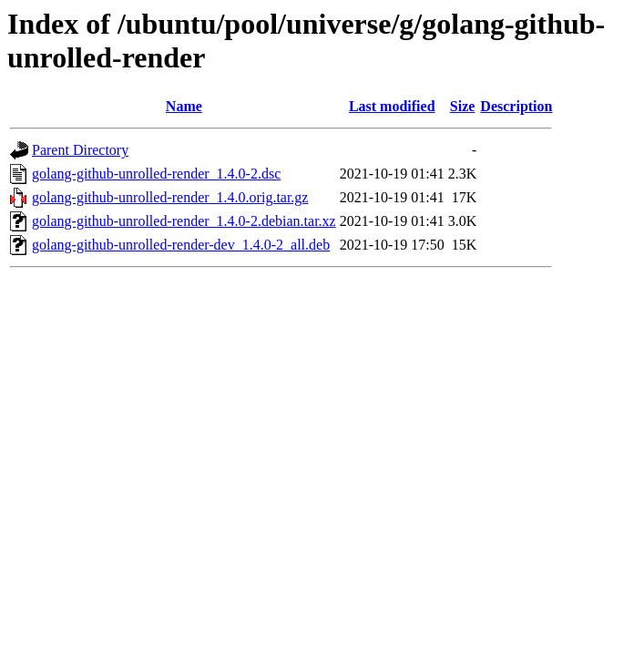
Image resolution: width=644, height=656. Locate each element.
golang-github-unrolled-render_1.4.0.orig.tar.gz (170, 197)
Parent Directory (80, 150)
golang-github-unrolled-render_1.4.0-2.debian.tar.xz (184, 221)
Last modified (392, 106)
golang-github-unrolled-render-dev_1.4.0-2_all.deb (181, 245)
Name (184, 106)
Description (516, 106)
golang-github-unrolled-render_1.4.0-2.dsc (156, 174)
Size (463, 106)
